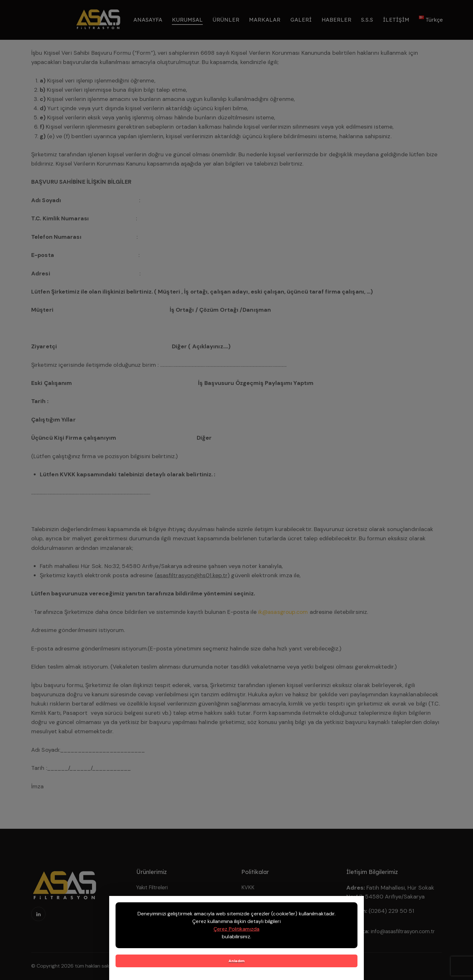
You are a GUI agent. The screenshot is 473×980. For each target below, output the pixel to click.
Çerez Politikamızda (236, 929)
